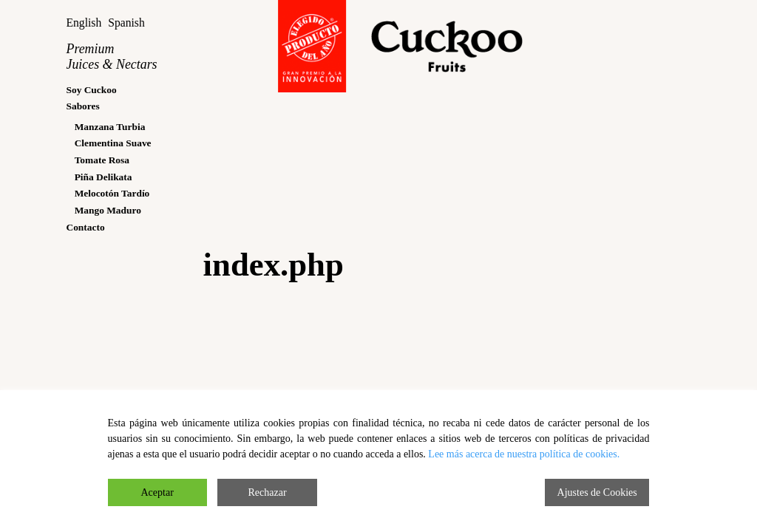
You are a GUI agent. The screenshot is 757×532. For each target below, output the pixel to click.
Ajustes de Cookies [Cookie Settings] (597, 492)
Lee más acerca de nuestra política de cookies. (524, 454)
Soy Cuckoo (91, 90)
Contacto (85, 227)
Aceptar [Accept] (157, 492)
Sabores (82, 106)
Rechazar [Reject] (268, 492)
